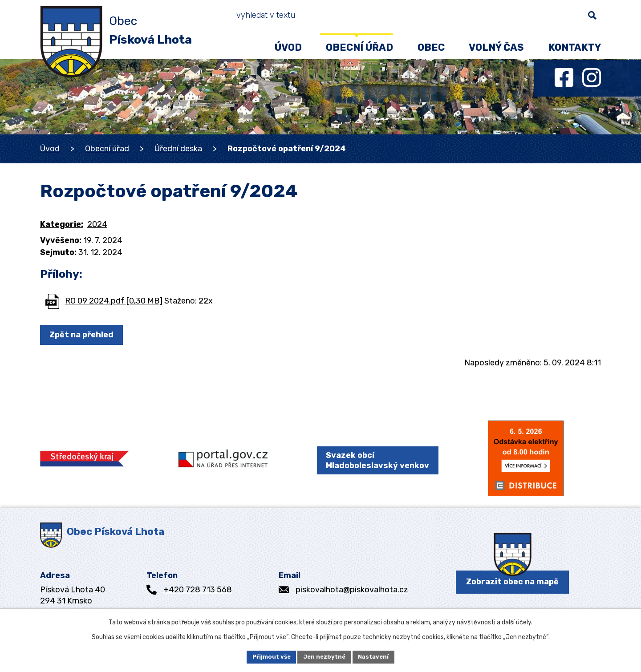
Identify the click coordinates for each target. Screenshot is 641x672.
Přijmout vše (268, 656)
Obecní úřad (107, 149)
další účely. (517, 621)
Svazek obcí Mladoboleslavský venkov (371, 467)
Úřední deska (178, 149)
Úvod (50, 149)
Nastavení (377, 656)
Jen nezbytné (325, 656)
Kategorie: (62, 224)
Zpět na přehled (84, 335)
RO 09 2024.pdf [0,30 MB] (114, 301)
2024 (97, 224)
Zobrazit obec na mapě (512, 595)
